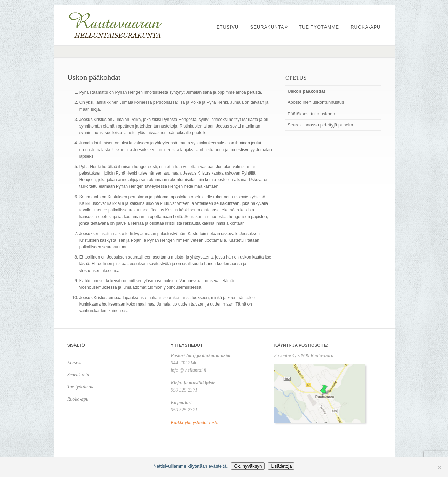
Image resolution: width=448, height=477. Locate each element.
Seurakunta (269, 27)
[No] (439, 467)
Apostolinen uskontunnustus (316, 102)
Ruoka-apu (366, 27)
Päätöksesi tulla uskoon (311, 114)
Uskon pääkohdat (306, 91)
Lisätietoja (281, 466)
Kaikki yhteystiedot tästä (195, 422)
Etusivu (227, 27)
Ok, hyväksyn (248, 466)
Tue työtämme (319, 27)
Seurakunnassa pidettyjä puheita (320, 125)
